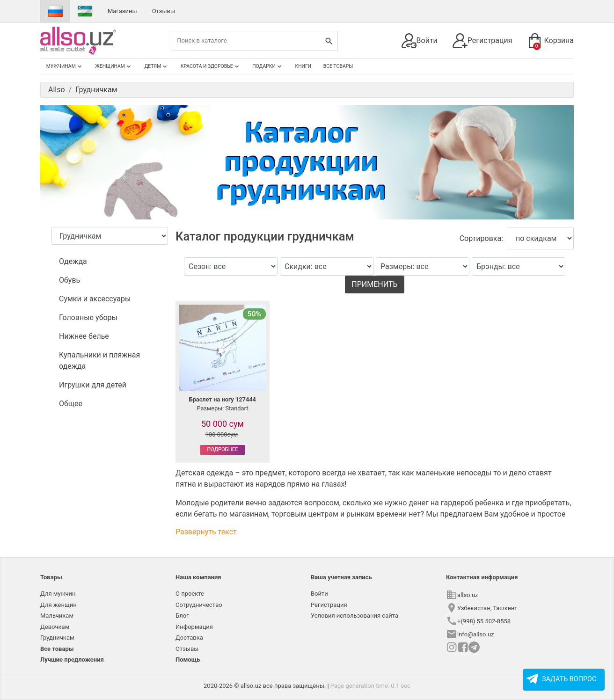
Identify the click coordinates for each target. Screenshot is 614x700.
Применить (374, 284)
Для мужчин (58, 594)
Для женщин (58, 605)
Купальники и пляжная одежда (99, 361)
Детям (157, 66)
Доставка (189, 638)
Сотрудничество (199, 605)
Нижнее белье (84, 336)
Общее (71, 404)
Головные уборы (88, 317)
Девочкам (55, 627)
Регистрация (482, 41)
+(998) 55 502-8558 (484, 621)
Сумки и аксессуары (95, 299)
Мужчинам (65, 66)
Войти (420, 41)
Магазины (122, 11)
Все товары (338, 66)
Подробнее (222, 449)
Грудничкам (57, 638)
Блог (182, 616)
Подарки (268, 66)
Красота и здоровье (211, 66)
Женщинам (114, 66)
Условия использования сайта (355, 616)
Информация (194, 627)
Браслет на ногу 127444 (223, 399)
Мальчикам (57, 616)
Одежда (73, 261)
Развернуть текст (206, 532)
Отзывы (164, 11)
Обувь (69, 280)
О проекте (190, 594)
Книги (303, 66)
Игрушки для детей (93, 385)
